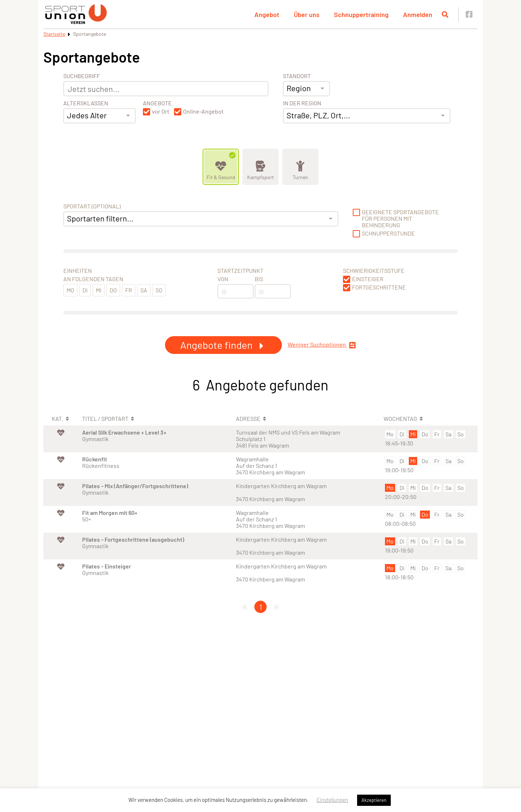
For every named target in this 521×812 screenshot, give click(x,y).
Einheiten (78, 271)
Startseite (54, 34)
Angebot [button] (267, 14)
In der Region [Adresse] (302, 103)
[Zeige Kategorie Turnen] (300, 167)
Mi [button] (99, 290)
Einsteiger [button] (368, 279)
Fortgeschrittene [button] (379, 287)
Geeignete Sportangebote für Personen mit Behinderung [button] (400, 219)
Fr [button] (129, 290)
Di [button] (85, 290)
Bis (259, 279)
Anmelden (418, 14)
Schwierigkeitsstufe (374, 271)
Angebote (157, 103)
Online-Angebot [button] (203, 111)
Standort (297, 76)
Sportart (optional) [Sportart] (92, 206)
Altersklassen (86, 103)
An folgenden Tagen (93, 279)
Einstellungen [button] (332, 800)
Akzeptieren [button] (374, 800)
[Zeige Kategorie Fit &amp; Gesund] (221, 167)
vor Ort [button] (161, 111)
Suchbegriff (82, 76)
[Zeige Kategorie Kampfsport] (260, 167)
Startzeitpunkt (240, 271)
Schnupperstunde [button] (388, 233)
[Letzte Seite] (276, 607)
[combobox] (99, 116)
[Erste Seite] (245, 607)
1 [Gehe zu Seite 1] (261, 607)
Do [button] (113, 290)
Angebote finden (223, 345)
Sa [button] (144, 290)
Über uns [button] (307, 14)
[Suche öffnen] (445, 14)
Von (223, 279)
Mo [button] (70, 290)
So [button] (159, 290)
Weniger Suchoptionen (322, 345)
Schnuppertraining (361, 14)
